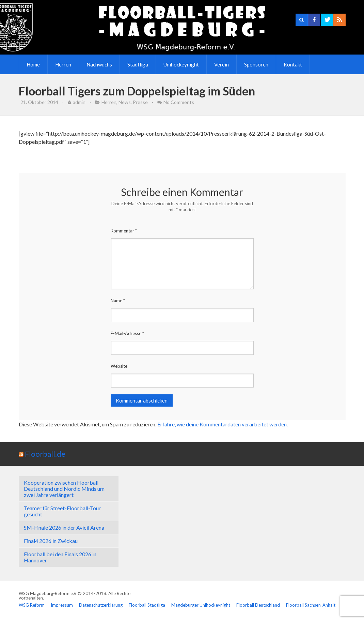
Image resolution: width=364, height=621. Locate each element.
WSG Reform (32, 605)
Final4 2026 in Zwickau (51, 541)
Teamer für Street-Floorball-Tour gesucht (62, 511)
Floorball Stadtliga (147, 605)
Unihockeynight (181, 64)
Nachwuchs (99, 64)
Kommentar (124, 231)
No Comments (179, 102)
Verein (221, 64)
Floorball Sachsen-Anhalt (311, 605)
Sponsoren (256, 64)
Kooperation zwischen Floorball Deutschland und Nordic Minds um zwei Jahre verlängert (64, 489)
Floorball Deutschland (258, 605)
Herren (63, 64)
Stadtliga (138, 64)
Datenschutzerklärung (101, 605)
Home (33, 64)
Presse (140, 102)
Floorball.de (45, 454)
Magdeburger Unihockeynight (201, 605)
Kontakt (293, 64)
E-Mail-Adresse (127, 333)
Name (118, 301)
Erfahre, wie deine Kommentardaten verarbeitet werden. (223, 424)
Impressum (62, 605)
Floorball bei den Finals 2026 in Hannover (60, 557)
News (125, 102)
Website (119, 366)
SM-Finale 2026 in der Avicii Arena (64, 527)
